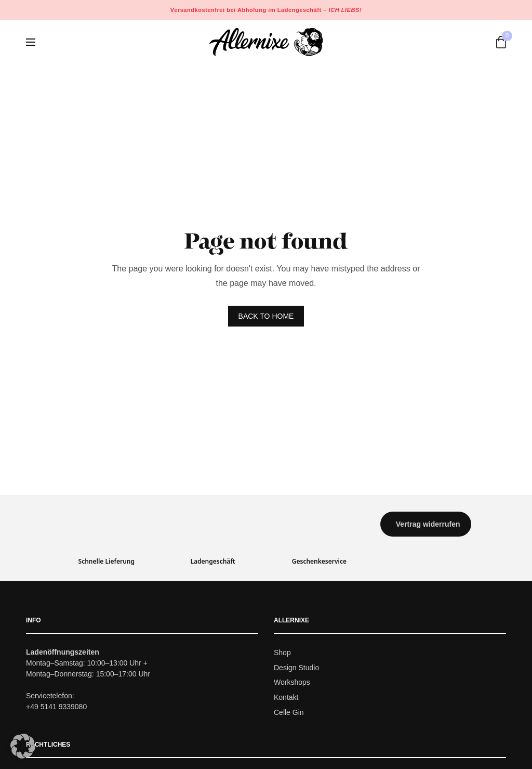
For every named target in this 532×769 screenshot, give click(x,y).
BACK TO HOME (266, 316)
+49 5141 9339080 (56, 707)
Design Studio (296, 668)
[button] (426, 524)
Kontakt (286, 697)
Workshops (292, 683)
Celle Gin (289, 712)
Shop (282, 653)
